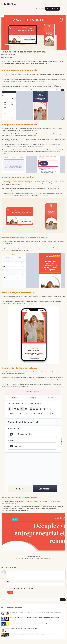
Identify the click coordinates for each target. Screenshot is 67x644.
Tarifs (45, 4)
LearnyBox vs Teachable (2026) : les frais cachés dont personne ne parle (25, 624)
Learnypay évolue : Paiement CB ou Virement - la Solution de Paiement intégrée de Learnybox (31, 613)
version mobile (14, 74)
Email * (9, 581)
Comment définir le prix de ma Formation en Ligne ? (20, 630)
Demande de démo (53, 9)
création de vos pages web (39, 63)
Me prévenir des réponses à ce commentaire (20, 588)
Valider (10, 592)
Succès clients (55, 4)
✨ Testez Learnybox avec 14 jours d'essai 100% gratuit (33, 559)
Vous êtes (36, 4)
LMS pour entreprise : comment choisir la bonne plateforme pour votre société (27, 635)
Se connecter (40, 9)
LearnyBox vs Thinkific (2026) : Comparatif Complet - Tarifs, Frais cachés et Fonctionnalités (30, 619)
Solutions (25, 4)
